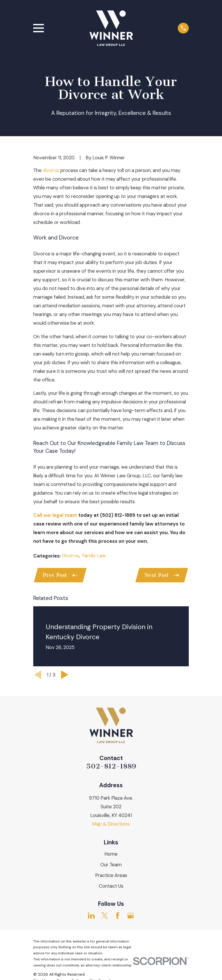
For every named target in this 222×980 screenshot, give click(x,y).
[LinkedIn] (91, 916)
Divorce (70, 556)
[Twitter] (104, 916)
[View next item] (65, 675)
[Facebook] (118, 916)
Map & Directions (111, 824)
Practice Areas (111, 876)
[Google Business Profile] (131, 916)
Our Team (111, 865)
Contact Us (111, 887)
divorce (51, 170)
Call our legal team (55, 515)
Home (111, 854)
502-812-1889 (111, 767)
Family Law (94, 556)
